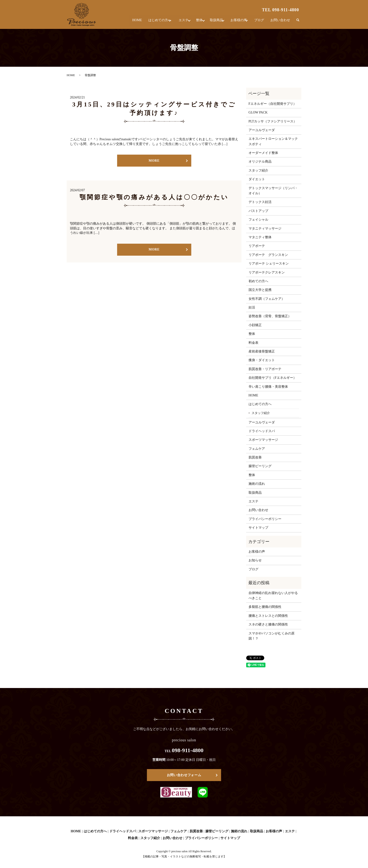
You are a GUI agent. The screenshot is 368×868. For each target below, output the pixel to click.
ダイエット (257, 179)
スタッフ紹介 (258, 170)
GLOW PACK (258, 112)
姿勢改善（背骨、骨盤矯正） (270, 316)
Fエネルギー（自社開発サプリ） (272, 104)
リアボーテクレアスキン (267, 272)
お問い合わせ (281, 22)
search (298, 22)
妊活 (252, 307)
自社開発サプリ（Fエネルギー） (272, 378)
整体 (192, 22)
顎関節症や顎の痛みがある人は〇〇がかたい (154, 197)
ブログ (260, 22)
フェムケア (257, 449)
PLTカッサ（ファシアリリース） (273, 121)
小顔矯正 (255, 325)
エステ (173, 22)
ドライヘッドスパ (262, 431)
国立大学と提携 (260, 290)
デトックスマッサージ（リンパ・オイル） (273, 191)
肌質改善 (255, 457)
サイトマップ (258, 528)
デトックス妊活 (260, 202)
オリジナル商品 (260, 162)
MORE (154, 161)
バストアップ (258, 211)
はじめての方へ (146, 22)
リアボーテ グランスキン (268, 255)
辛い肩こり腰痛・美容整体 (268, 387)
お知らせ (255, 560)
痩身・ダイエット (262, 360)
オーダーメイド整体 (263, 153)
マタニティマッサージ (265, 229)
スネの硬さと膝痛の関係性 (268, 624)
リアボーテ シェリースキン (269, 264)
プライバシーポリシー (265, 519)
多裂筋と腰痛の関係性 (265, 607)
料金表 (253, 343)
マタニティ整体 (260, 237)
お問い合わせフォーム (184, 775)
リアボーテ (257, 246)
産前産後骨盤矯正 (262, 351)
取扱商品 (212, 22)
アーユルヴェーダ (262, 130)
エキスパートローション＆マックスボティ (273, 141)
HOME (124, 22)
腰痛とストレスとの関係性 (268, 616)
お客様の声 (237, 22)
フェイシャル (258, 220)
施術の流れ (257, 484)
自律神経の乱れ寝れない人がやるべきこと (273, 596)
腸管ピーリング (260, 466)
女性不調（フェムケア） (267, 299)
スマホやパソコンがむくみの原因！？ (272, 636)
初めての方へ (258, 281)
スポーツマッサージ (263, 440)
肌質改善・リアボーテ (265, 369)
